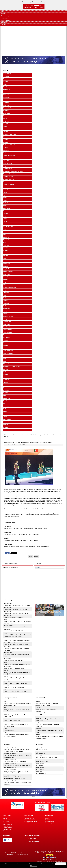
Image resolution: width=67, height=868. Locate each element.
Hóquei (5, 221)
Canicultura (6, 137)
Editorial (5, 818)
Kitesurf (5, 253)
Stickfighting (6, 380)
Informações (6, 232)
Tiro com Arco (7, 406)
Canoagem (6, 140)
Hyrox (5, 229)
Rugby (5, 348)
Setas (5, 359)
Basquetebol (6, 111)
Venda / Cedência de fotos (30, 823)
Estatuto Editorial (7, 820)
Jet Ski (5, 235)
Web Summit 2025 (15, 721)
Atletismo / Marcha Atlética (10, 643)
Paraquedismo (7, 308)
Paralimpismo (7, 306)
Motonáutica (6, 279)
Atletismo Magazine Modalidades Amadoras (17, 854)
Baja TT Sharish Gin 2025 (17, 668)
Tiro (4, 403)
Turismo (5, 411)
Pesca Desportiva (8, 330)
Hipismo (5, 219)
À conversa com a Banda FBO (50, 709)
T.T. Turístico (6, 390)
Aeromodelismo (7, 74)
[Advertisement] (34, 40)
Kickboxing (6, 250)
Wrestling (5, 427)
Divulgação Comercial (9, 184)
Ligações (4, 25)
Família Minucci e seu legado (18, 761)
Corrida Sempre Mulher (16, 617)
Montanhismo (7, 274)
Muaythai (5, 282)
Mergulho (5, 266)
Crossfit (5, 158)
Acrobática (21, 435)
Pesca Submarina (8, 332)
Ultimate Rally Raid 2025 (17, 660)
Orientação (6, 293)
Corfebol (5, 153)
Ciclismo (5, 148)
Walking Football (7, 419)
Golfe (4, 216)
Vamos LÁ (13, 730)
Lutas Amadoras (7, 261)
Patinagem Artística (8, 316)
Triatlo (5, 409)
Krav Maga (6, 256)
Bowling (5, 126)
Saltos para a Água (8, 353)
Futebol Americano (8, 203)
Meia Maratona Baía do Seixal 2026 (20, 627)
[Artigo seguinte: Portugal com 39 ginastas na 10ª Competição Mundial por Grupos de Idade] (36, 557)
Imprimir (26, 445)
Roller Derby (6, 345)
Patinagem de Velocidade (9, 319)
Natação (5, 285)
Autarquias (6, 95)
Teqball (5, 401)
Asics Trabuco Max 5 (41, 750)
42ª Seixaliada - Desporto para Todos (20, 664)
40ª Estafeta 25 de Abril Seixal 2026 (20, 613)
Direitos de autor (7, 823)
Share (7, 553)
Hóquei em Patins (8, 224)
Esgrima (5, 192)
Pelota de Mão (7, 324)
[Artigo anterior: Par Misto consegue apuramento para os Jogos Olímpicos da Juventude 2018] (31, 557)
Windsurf (5, 425)
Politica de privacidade (8, 825)
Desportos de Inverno (9, 179)
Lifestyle (5, 258)
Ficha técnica (6, 821)
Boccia (5, 118)
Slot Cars (5, 369)
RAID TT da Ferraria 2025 (17, 688)
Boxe (4, 129)
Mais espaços (5, 22)
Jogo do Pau (6, 237)
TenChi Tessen (7, 393)
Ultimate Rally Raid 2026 (17, 631)
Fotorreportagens (6, 16)
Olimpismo (6, 290)
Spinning (5, 374)
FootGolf (5, 206)
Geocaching (6, 211)
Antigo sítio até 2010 (8, 828)
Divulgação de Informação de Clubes (12, 187)
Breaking (5, 132)
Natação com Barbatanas (9, 287)
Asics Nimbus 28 (40, 754)
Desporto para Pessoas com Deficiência (13, 171)
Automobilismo (7, 97)
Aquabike (5, 87)
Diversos (5, 182)
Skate (5, 361)
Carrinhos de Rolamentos (10, 145)
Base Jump (6, 105)
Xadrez (5, 430)
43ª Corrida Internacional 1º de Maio (20, 605)
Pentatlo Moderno (8, 327)
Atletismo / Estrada (8, 604)
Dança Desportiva (8, 163)
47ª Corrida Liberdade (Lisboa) (18, 609)
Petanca (5, 335)
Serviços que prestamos (30, 820)
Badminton (6, 103)
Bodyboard (6, 121)
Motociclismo (6, 277)
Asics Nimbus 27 (40, 766)
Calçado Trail (39, 748)
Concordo (61, 864)
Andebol (5, 84)
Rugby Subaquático (8, 351)
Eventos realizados (50, 821)
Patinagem (6, 314)
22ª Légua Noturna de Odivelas (18, 684)
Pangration (6, 303)
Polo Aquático (7, 338)
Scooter (5, 356)
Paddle (5, 298)
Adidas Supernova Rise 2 (42, 762)
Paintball (5, 301)
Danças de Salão (7, 166)
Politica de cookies (7, 826)
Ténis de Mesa (7, 398)
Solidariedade (7, 372)
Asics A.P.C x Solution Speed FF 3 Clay (46, 758)
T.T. (4, 388)
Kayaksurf (6, 248)
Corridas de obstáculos (9, 155)
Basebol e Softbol (8, 108)
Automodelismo (7, 100)
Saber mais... (34, 866)
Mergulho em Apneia (8, 272)
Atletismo (6, 92)
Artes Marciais (7, 89)
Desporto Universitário (9, 174)
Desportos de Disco (8, 177)
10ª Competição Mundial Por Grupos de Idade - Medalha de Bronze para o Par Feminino (28, 443)
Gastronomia (6, 208)
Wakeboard (6, 422)
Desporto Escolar (7, 169)
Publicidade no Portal (29, 818)
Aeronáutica (6, 76)
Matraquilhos (6, 264)
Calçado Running (40, 752)
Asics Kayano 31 (40, 769)
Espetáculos (38, 701)
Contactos (5, 831)
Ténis (4, 396)
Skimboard (6, 364)
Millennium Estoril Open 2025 (18, 692)
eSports (5, 198)
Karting (5, 243)
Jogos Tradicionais (8, 240)
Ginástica (5, 213)
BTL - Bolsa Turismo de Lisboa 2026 (20, 641)
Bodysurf (5, 124)
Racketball (6, 340)
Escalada (5, 190)
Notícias (3, 14)
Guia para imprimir (50, 823)
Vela (4, 414)
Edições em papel (7, 829)
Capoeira (5, 142)
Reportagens (5, 18)
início (10, 435)
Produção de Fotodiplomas (30, 821)
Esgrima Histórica (8, 195)
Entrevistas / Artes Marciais (10, 748)
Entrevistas (38, 707)
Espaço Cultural (5, 20)
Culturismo (6, 161)
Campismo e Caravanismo (10, 134)
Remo (5, 343)
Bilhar (5, 116)
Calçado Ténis (39, 756)
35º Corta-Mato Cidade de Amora (19, 645)
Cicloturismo (6, 150)
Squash (5, 377)
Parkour (5, 311)
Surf (4, 385)
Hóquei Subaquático (8, 227)
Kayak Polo (6, 245)
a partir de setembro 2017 (34, 841)
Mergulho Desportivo (8, 269)
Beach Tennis (6, 113)
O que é (47, 818)
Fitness (5, 200)
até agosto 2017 (32, 838)
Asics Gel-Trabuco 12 (41, 773)
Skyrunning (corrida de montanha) (12, 367)
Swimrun (5, 382)
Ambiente (6, 82)
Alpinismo (6, 79)
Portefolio (48, 820)
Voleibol (5, 417)
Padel (5, 295)
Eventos (6, 619)
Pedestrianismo (7, 322)
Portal (3, 11)
